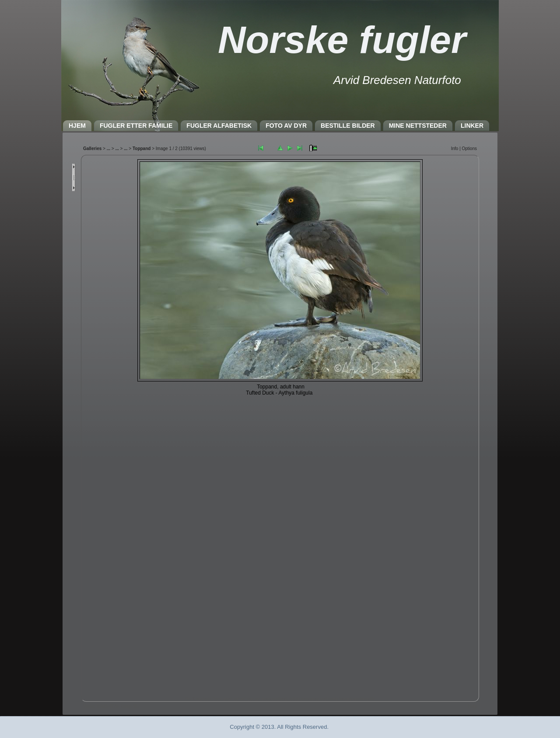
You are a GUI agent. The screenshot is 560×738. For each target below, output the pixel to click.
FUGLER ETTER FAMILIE (136, 126)
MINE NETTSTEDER (418, 126)
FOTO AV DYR (286, 126)
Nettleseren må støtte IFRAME (280, 426)
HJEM (77, 126)
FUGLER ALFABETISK (219, 126)
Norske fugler (342, 40)
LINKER (472, 126)
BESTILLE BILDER (348, 126)
